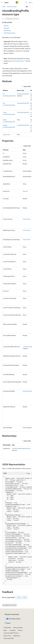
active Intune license (17, 61)
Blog (5, 630)
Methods (6, 26)
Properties (6, 28)
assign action (7, 134)
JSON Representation (10, 33)
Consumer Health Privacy (11, 633)
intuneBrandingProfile (23, 94)
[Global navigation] (2, 2)
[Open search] (26, 2)
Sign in (31, 2)
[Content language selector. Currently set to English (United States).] (12, 614)
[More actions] (30, 7)
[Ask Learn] (27, 7)
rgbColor (25, 191)
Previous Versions (18, 628)
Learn (4, 7)
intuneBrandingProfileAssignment (21, 448)
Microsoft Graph (12, 7)
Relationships (7, 30)
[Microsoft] (17, 2)
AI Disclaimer (7, 628)
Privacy (20, 630)
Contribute (13, 630)
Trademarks (16, 636)
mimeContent (27, 219)
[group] (17, 112)
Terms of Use (7, 636)
